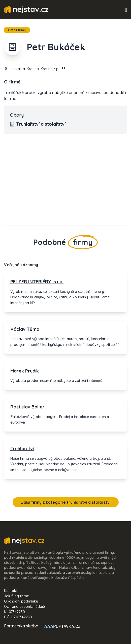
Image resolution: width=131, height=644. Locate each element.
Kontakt (11, 591)
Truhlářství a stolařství (38, 124)
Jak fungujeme (17, 596)
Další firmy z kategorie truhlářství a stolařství (66, 502)
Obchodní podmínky (21, 601)
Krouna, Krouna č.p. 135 (46, 69)
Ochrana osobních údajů (24, 607)
